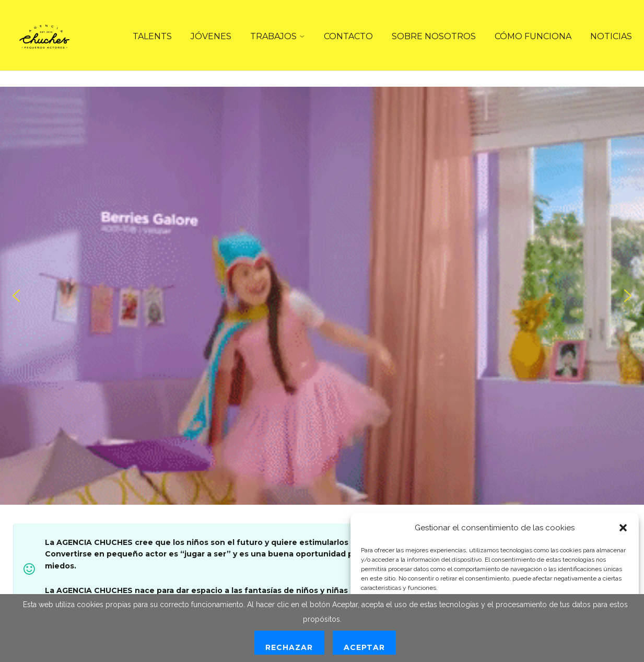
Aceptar (364, 647)
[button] (623, 528)
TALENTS (152, 36)
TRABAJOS (273, 36)
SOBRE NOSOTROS (434, 36)
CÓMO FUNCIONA (533, 36)
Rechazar (289, 647)
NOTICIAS (611, 36)
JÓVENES (211, 36)
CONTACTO (348, 36)
